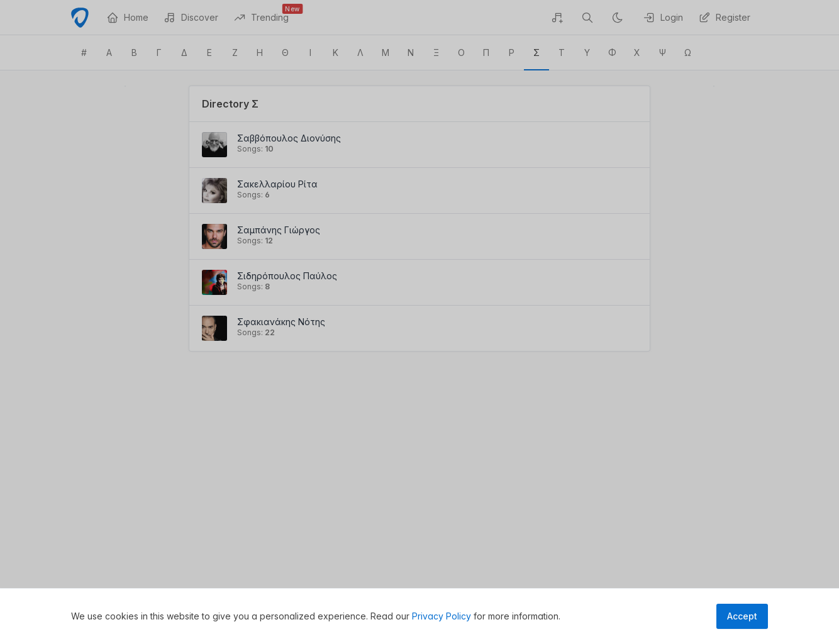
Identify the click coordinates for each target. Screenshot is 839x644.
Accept (742, 616)
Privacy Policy (442, 616)
